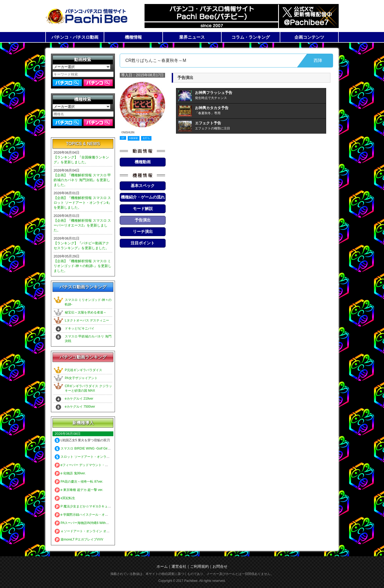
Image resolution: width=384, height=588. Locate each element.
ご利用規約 (199, 566)
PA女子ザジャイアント (81, 378)
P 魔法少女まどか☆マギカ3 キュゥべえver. (89, 506)
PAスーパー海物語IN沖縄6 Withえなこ (85, 523)
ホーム (162, 566)
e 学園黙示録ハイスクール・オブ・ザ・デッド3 (92, 515)
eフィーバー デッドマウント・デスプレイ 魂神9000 (95, 465)
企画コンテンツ (309, 37)
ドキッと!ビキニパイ (80, 328)
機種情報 (133, 37)
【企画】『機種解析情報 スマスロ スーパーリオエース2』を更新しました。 (82, 225)
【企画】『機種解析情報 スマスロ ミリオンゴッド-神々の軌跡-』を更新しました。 (83, 266)
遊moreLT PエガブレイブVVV (79, 539)
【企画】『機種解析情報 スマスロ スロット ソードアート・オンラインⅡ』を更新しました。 (83, 203)
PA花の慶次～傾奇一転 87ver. (79, 482)
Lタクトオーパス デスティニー (87, 320)
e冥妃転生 (65, 498)
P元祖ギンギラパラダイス (83, 370)
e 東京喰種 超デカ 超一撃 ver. (79, 490)
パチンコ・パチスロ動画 (75, 37)
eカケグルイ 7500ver (80, 407)
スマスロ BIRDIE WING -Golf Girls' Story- (87, 448)
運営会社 (179, 566)
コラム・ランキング (251, 37)
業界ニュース (192, 37)
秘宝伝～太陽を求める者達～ (86, 312)
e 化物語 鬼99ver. (70, 473)
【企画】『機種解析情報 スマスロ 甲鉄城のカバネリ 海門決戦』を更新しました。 (82, 180)
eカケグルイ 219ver (79, 399)
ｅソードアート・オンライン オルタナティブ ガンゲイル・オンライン (108, 531)
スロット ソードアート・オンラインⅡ (85, 457)
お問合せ (220, 566)
